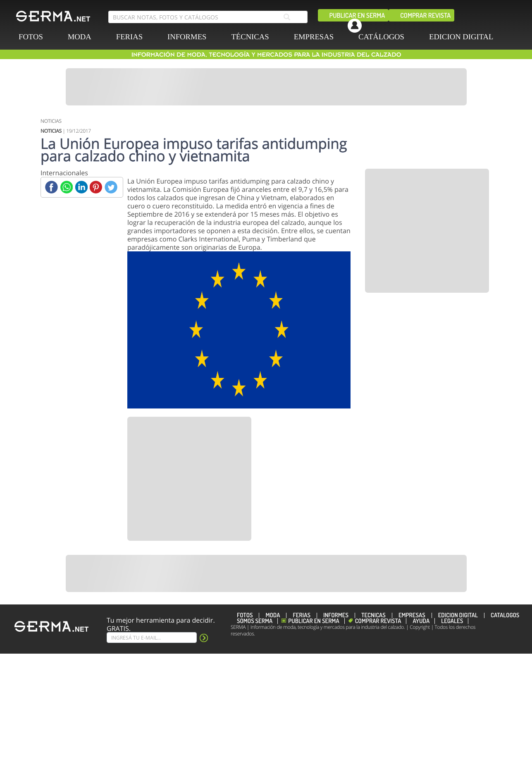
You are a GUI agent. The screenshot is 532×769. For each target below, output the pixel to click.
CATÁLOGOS (381, 37)
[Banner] (266, 87)
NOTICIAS (51, 121)
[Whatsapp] (66, 187)
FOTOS (31, 37)
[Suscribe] (152, 638)
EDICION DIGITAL (461, 37)
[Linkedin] (81, 187)
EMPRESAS (314, 37)
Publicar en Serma (357, 15)
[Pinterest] (96, 187)
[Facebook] (51, 187)
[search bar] (208, 17)
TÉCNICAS (250, 37)
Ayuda (421, 621)
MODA (80, 37)
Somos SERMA (255, 621)
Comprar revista (425, 15)
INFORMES (187, 37)
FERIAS (129, 37)
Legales (452, 621)
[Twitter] (111, 187)
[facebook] (327, 22)
